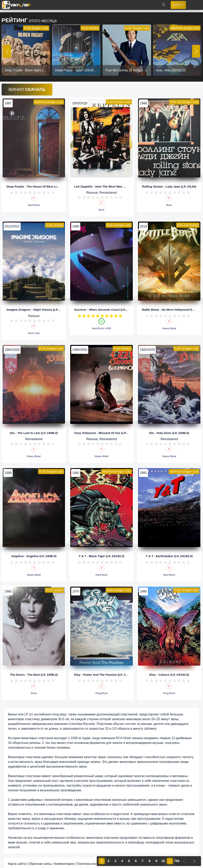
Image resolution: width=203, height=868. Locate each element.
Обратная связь (40, 862)
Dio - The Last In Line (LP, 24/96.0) (34, 431)
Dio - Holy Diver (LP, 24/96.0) (169, 431)
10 (53, 190)
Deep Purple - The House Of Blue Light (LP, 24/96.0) (43, 184)
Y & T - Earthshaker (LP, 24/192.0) (169, 554)
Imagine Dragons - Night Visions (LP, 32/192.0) (39, 307)
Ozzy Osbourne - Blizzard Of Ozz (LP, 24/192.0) (107, 431)
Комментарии (64, 862)
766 (177, 861)
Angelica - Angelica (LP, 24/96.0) (34, 554)
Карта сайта (17, 862)
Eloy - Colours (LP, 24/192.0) (169, 672)
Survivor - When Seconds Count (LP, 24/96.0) (106, 307)
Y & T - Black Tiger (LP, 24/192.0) (101, 554)
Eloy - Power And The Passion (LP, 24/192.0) (105, 672)
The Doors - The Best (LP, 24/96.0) (34, 672)
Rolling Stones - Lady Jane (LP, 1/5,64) (169, 184)
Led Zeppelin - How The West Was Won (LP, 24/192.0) (112, 184)
